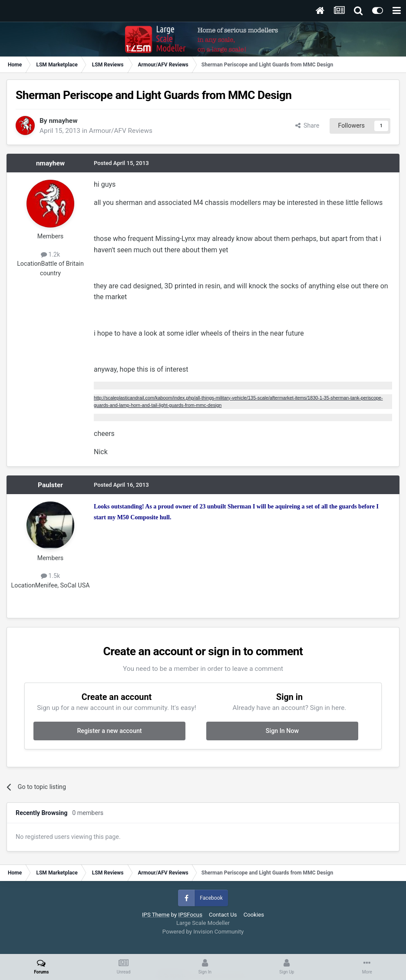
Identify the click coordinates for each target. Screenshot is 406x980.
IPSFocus (190, 915)
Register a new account (109, 731)
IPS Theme (156, 915)
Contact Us (223, 915)
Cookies (254, 915)
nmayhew (63, 121)
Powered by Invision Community (203, 932)
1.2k (51, 254)
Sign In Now (282, 731)
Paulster (50, 485)
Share (307, 125)
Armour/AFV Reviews (121, 131)
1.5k (51, 576)
